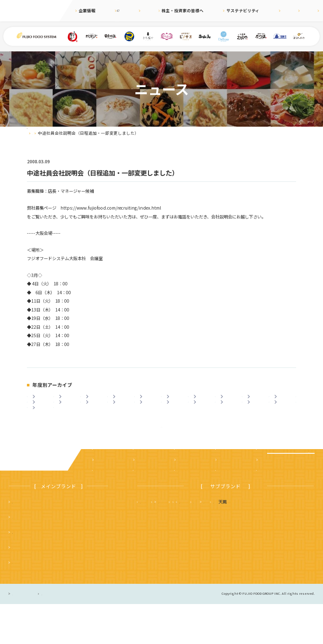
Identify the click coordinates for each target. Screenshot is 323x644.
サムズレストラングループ (215, 557)
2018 (230, 401)
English (285, 11)
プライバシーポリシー (31, 634)
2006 (257, 415)
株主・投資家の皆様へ (180, 11)
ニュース (143, 11)
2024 (69, 401)
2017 (257, 401)
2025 (42, 401)
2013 (69, 415)
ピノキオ (21, 602)
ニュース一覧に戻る (161, 460)
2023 (95, 401)
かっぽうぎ (23, 587)
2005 (284, 415)
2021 (149, 401)
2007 (230, 415)
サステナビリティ (226, 11)
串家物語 (21, 557)
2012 (95, 415)
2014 (42, 415)
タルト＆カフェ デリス (163, 557)
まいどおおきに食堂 (31, 542)
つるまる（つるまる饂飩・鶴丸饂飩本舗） (52, 572)
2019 (203, 401)
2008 (203, 415)
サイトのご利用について (100, 634)
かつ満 (257, 542)
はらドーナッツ (291, 557)
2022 (122, 401)
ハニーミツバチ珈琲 (159, 572)
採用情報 (260, 11)
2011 (122, 415)
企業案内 (103, 500)
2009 (176, 415)
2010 (149, 415)
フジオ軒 (286, 542)
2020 (176, 401)
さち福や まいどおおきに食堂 (217, 542)
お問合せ (309, 11)
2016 (284, 401)
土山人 (261, 557)
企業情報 (87, 11)
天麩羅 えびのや (157, 542)
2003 (42, 430)
